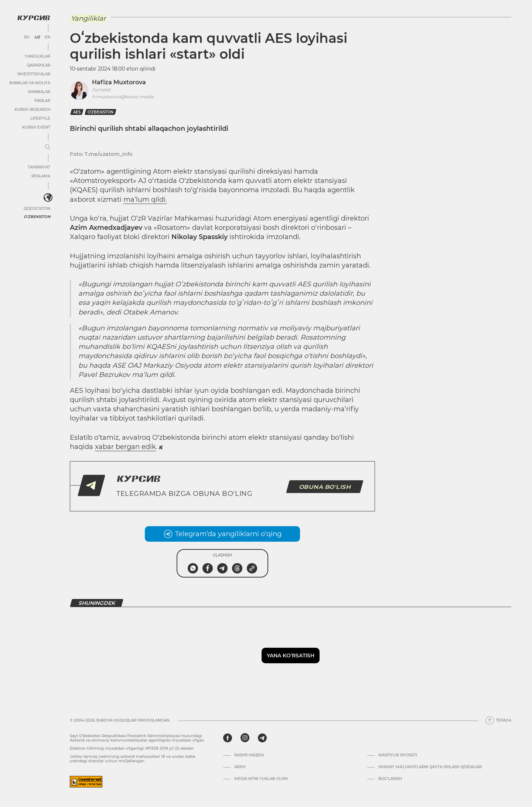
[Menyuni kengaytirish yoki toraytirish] (47, 147)
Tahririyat (39, 167)
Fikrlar (42, 100)
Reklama (40, 176)
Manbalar (39, 91)
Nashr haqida (249, 755)
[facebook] (228, 738)
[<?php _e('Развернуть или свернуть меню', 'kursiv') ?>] (48, 198)
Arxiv (240, 767)
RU (26, 37)
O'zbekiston (37, 216)
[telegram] (262, 738)
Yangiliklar (37, 56)
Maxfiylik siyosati (398, 755)
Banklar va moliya (29, 83)
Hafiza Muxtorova (119, 82)
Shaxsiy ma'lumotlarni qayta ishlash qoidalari (430, 767)
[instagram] (245, 738)
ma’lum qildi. (145, 200)
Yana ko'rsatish (291, 656)
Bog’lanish (390, 779)
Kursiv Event (36, 127)
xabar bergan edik (125, 447)
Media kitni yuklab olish (261, 779)
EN (47, 37)
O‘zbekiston (100, 112)
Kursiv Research (32, 109)
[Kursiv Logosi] (33, 17)
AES (77, 112)
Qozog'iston (37, 208)
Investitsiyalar (33, 74)
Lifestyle (40, 118)
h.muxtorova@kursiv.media (123, 97)
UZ (37, 37)
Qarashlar (38, 65)
